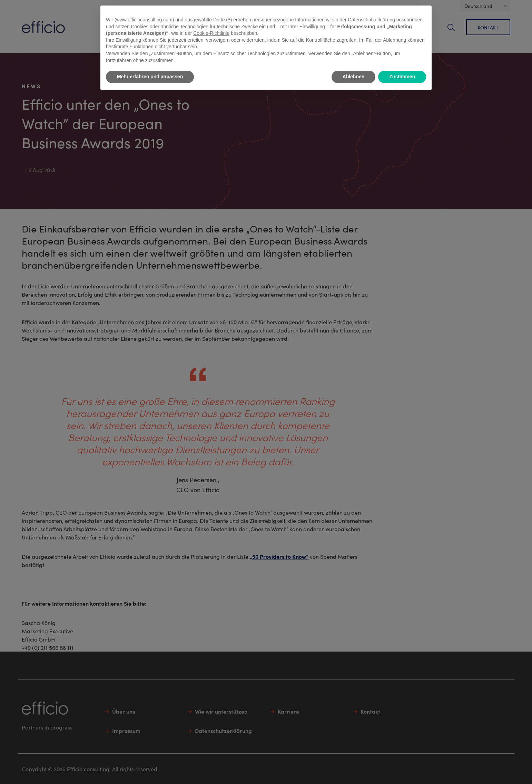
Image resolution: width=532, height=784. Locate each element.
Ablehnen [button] (354, 77)
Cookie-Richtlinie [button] (211, 33)
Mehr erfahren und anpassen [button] (150, 77)
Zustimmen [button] (402, 77)
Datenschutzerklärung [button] (372, 20)
